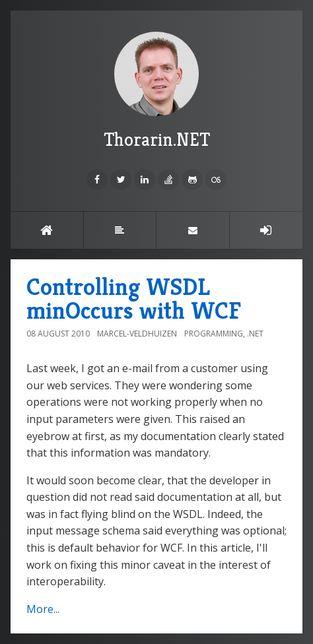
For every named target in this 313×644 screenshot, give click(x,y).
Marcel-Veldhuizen (137, 334)
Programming (214, 334)
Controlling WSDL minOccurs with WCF (134, 299)
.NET (255, 334)
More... (43, 609)
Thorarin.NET (157, 91)
